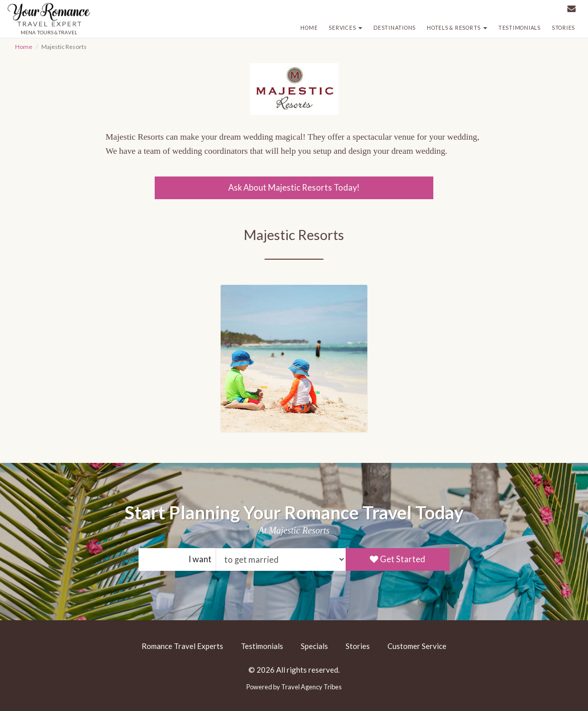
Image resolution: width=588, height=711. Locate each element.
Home (309, 28)
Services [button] (345, 28)
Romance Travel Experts (182, 646)
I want (200, 559)
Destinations (395, 28)
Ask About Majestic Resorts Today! (294, 188)
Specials (314, 646)
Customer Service (417, 646)
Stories (563, 28)
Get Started (398, 559)
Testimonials (519, 28)
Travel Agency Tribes (311, 687)
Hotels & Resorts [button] (457, 28)
